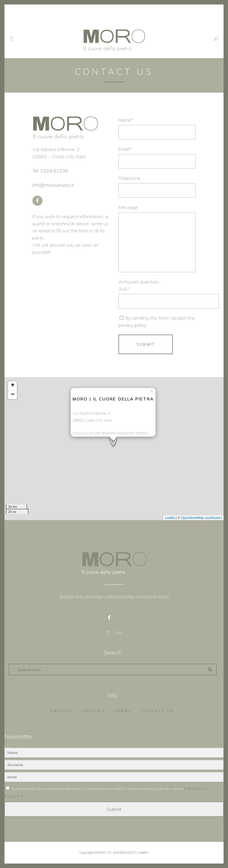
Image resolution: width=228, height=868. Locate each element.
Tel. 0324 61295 (50, 171)
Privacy (62, 711)
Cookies (94, 711)
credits (144, 853)
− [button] (13, 395)
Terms (123, 711)
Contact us (158, 711)
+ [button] (13, 386)
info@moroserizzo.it (53, 185)
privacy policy (132, 325)
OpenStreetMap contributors (201, 518)
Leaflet (170, 518)
